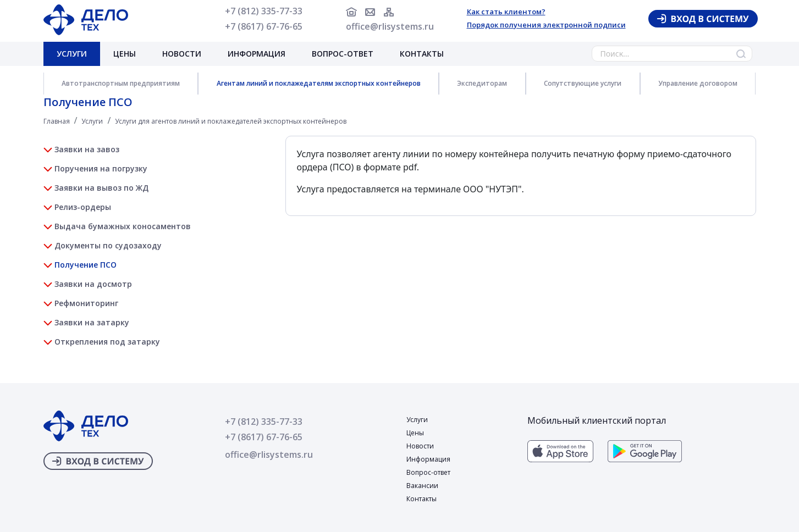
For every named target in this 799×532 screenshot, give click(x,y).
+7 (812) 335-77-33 (264, 11)
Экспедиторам (482, 83)
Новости (182, 54)
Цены (125, 54)
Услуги (72, 54)
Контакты (422, 54)
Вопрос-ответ (343, 54)
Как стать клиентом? (506, 12)
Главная (57, 121)
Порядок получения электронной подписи (546, 25)
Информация (257, 54)
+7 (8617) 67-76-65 (264, 26)
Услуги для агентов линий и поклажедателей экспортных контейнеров (231, 121)
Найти (741, 54)
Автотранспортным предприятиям (121, 83)
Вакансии (422, 486)
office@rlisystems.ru (390, 26)
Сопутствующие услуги (583, 83)
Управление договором (698, 83)
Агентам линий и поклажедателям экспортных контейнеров (319, 83)
